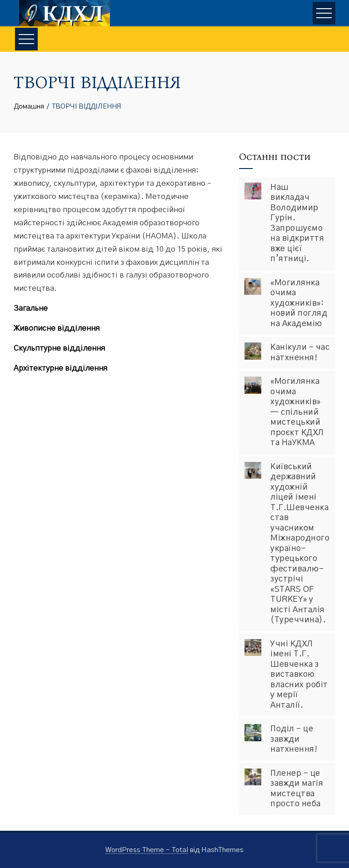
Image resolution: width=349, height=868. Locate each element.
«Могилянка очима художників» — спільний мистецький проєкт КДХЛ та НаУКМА (297, 412)
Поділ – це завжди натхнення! (294, 739)
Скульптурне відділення (59, 348)
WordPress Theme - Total (147, 850)
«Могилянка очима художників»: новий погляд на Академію (299, 303)
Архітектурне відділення (60, 368)
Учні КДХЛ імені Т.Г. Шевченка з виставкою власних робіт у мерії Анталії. (299, 675)
